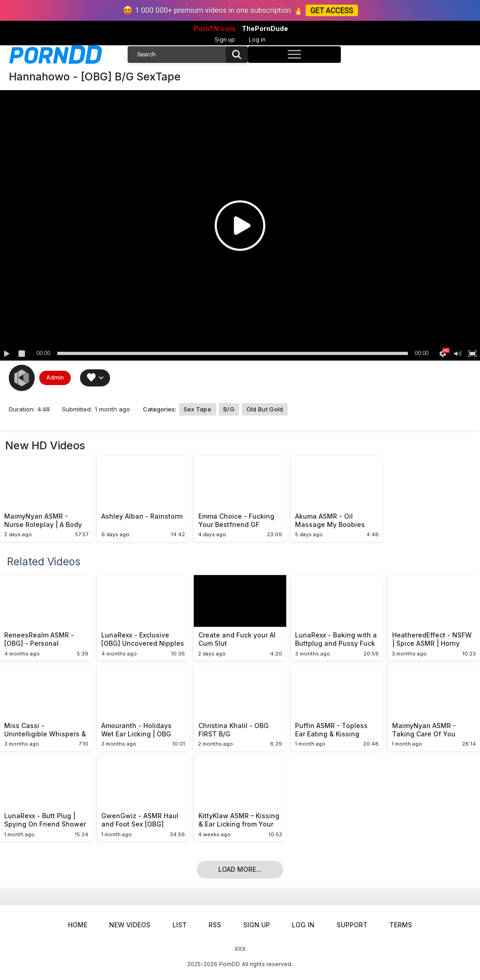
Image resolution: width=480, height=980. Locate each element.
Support (352, 925)
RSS (215, 925)
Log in (257, 40)
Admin (55, 377)
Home (78, 925)
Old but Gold (265, 409)
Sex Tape (197, 409)
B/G (229, 409)
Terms (401, 925)
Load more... (240, 869)
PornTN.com (215, 29)
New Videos (130, 925)
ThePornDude (265, 29)
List (180, 925)
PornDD (230, 964)
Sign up (225, 40)
